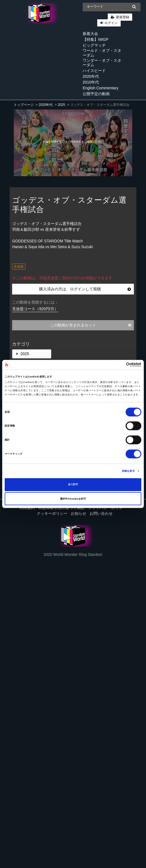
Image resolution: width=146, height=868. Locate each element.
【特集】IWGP (95, 39)
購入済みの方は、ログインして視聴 (85, 289)
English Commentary (101, 88)
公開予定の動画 (96, 94)
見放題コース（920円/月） (35, 309)
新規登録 (123, 17)
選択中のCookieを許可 (73, 499)
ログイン (111, 23)
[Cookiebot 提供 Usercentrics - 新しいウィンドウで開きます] (117, 365)
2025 (61, 105)
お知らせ (79, 513)
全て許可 (73, 484)
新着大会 (90, 34)
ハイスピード (94, 71)
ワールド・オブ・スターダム (102, 53)
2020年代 (91, 76)
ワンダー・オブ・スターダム (102, 63)
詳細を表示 (128, 471)
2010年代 (91, 82)
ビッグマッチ (94, 45)
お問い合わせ (101, 513)
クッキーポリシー (52, 513)
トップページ (24, 105)
